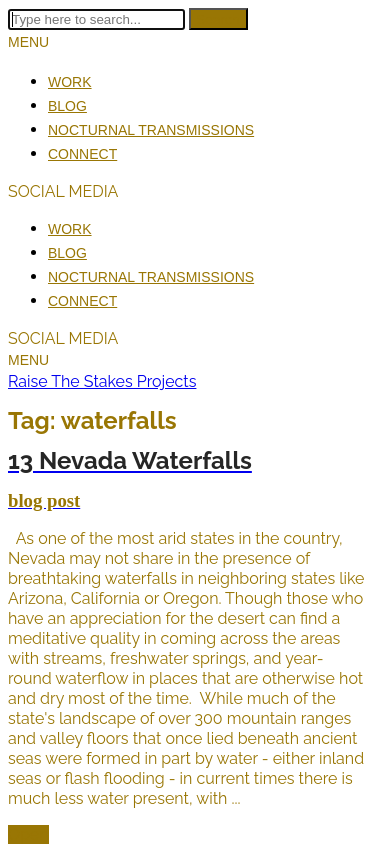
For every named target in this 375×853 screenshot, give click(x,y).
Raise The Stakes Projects (102, 381)
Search (218, 19)
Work (70, 82)
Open (28, 834)
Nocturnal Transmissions (151, 130)
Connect (82, 154)
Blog (67, 106)
